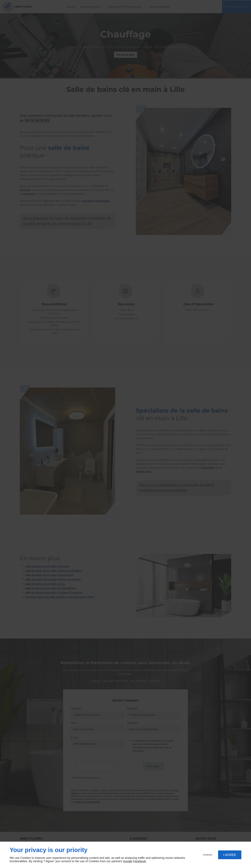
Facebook (139, 861)
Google (128, 861)
